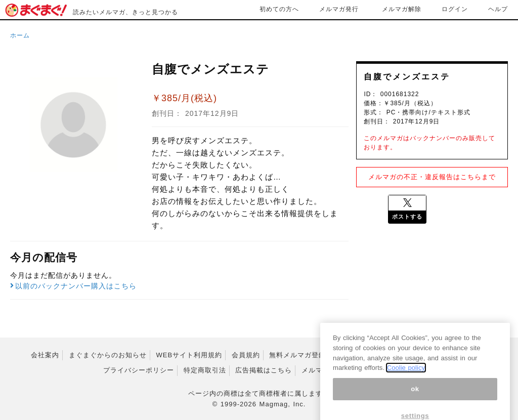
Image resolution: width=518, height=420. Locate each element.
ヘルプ (498, 9)
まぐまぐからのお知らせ (108, 355)
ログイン (455, 9)
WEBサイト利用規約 (189, 355)
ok (415, 397)
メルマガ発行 (339, 9)
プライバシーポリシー (139, 370)
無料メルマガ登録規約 (305, 355)
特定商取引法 (205, 370)
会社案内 (45, 355)
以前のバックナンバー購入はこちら (73, 286)
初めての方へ (279, 9)
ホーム (20, 35)
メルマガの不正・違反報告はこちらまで (432, 177)
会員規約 (246, 355)
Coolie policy (406, 376)
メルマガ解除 (402, 9)
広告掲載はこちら (264, 370)
